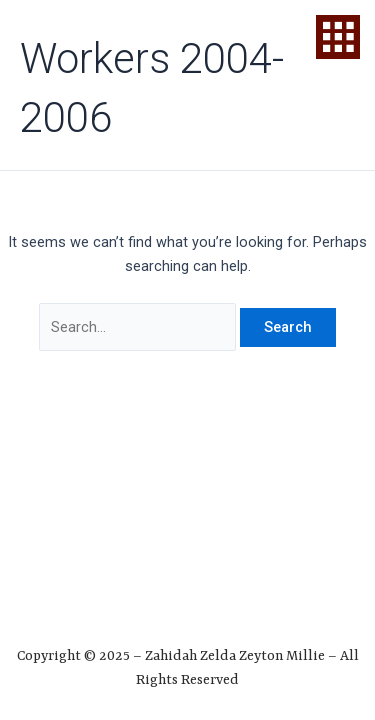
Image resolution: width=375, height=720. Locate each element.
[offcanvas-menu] (338, 37)
